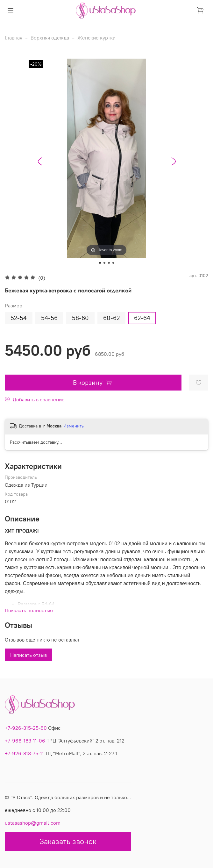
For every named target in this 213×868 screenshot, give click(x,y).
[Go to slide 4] (113, 263)
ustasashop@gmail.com (33, 823)
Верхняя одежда (50, 38)
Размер (14, 306)
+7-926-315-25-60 (26, 728)
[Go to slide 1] (100, 263)
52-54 (19, 318)
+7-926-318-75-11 (24, 753)
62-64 (142, 318)
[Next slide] (174, 161)
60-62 (111, 318)
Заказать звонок (68, 841)
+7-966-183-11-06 (25, 741)
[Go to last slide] (40, 161)
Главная (14, 38)
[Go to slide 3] (109, 263)
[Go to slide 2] (104, 263)
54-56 (49, 318)
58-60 (80, 318)
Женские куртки (96, 38)
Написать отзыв (28, 655)
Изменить (74, 426)
